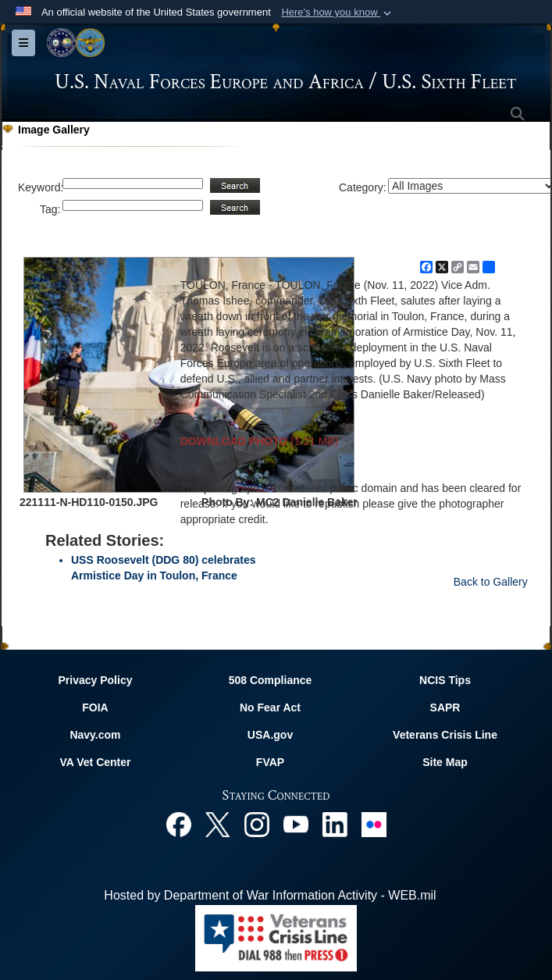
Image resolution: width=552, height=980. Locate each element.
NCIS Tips (445, 680)
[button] (338, 12)
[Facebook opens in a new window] (179, 823)
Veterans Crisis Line (445, 735)
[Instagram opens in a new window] (257, 823)
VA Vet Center (95, 762)
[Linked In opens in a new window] (335, 823)
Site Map (445, 762)
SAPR (445, 707)
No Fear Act (270, 707)
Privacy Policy (96, 680)
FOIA (95, 707)
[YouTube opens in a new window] (296, 823)
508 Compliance (271, 680)
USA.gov (270, 735)
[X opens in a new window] (218, 823)
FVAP (270, 762)
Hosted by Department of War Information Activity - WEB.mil (270, 895)
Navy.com (95, 735)
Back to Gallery (491, 582)
